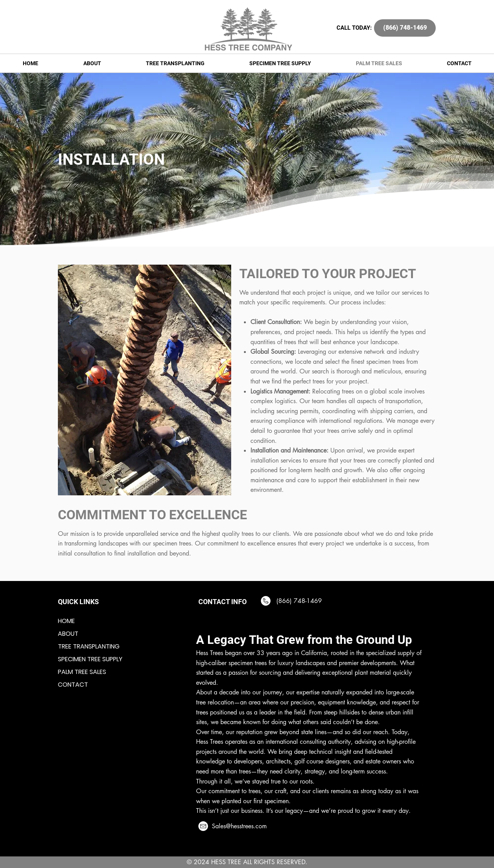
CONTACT (73, 685)
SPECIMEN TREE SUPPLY (90, 659)
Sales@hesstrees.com (239, 826)
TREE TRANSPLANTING (89, 646)
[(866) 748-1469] (405, 28)
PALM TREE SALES (82, 672)
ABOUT (68, 634)
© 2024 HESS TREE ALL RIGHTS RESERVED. (247, 862)
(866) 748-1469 (298, 601)
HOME (66, 621)
